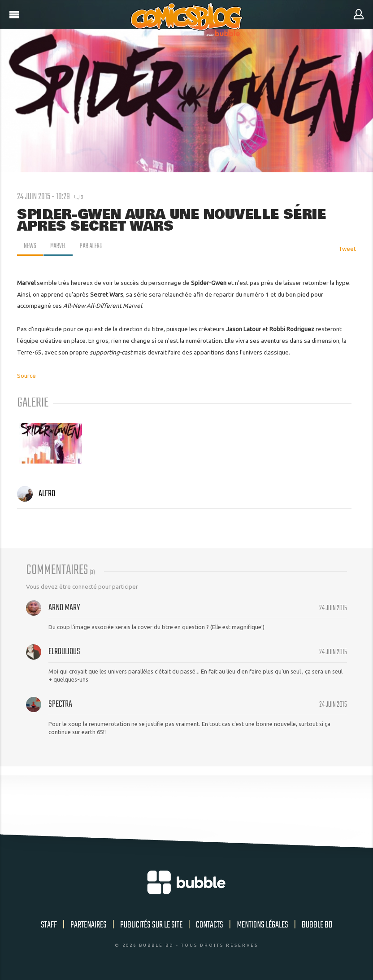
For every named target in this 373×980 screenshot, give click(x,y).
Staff (49, 925)
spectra (60, 704)
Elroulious (64, 652)
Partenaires (89, 925)
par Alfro (93, 246)
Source (26, 376)
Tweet (347, 249)
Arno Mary (64, 608)
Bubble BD (317, 925)
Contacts (210, 925)
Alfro (36, 494)
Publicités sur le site (151, 925)
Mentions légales (262, 925)
